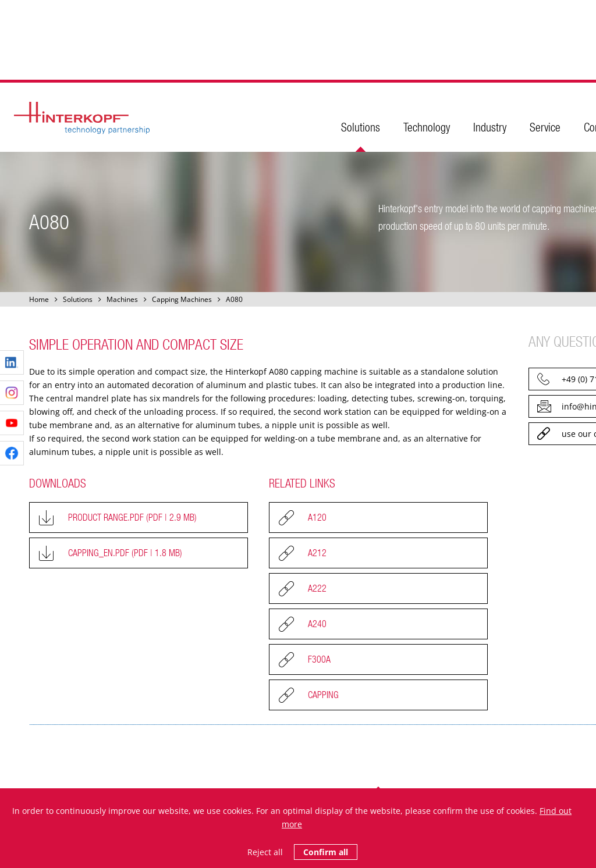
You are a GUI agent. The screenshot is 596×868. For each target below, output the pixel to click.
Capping (323, 695)
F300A (319, 659)
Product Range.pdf (132, 517)
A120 (317, 517)
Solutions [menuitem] (361, 127)
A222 (317, 588)
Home (39, 299)
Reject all (265, 852)
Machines (122, 299)
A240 (317, 624)
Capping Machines (182, 299)
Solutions (78, 299)
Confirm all (326, 852)
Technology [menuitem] (427, 127)
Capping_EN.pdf (125, 553)
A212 (317, 553)
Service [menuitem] (545, 127)
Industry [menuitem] (490, 127)
